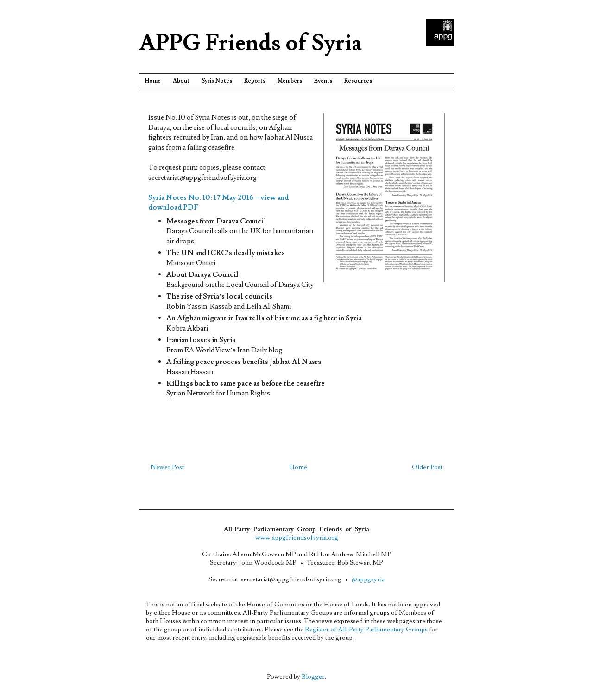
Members (290, 81)
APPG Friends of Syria (250, 43)
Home (153, 81)
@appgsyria (368, 579)
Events (323, 81)
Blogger (313, 677)
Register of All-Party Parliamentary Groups (366, 630)
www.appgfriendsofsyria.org (297, 538)
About (181, 81)
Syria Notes (217, 81)
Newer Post (167, 467)
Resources (358, 81)
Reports (255, 81)
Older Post (427, 467)
